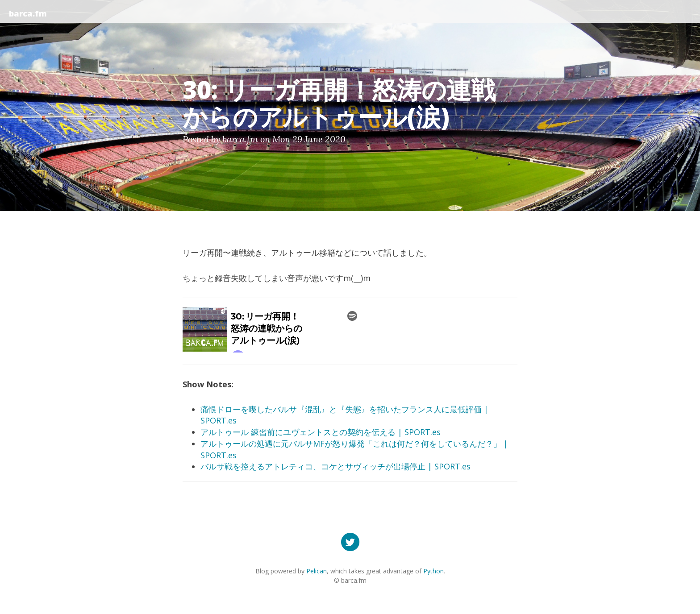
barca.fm (28, 13)
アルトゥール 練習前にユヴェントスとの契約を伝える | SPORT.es (321, 432)
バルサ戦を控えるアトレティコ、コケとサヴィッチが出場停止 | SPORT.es (335, 466)
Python (433, 571)
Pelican (317, 571)
